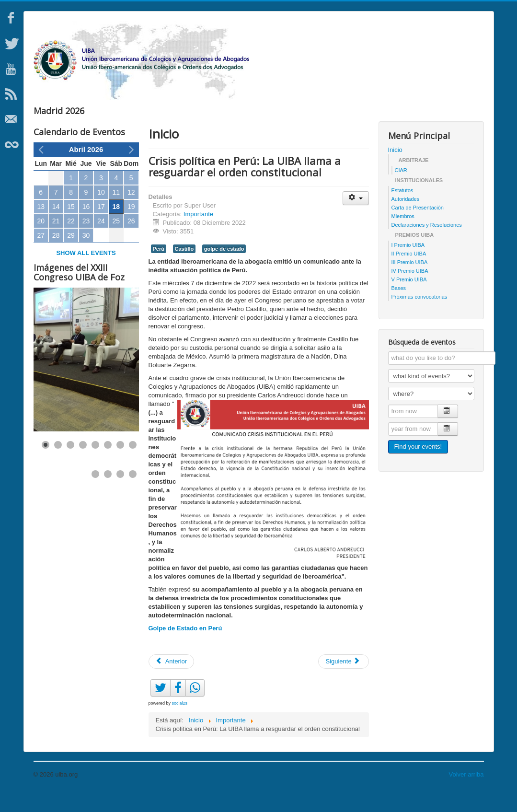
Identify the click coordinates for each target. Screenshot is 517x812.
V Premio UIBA (409, 299)
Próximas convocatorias (419, 316)
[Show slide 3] (70, 464)
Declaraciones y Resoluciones (427, 244)
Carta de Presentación (418, 227)
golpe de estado (224, 268)
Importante (198, 233)
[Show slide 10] (108, 493)
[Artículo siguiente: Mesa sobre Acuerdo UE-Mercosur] (343, 681)
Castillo (184, 268)
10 (101, 211)
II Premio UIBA (409, 273)
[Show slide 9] (95, 493)
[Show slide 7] (120, 464)
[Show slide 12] (133, 493)
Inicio (395, 169)
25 (116, 240)
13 (41, 226)
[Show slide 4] (83, 464)
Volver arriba (466, 794)
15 (71, 226)
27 (41, 255)
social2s (180, 722)
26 (131, 240)
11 (116, 211)
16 (86, 226)
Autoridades (406, 218)
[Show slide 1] (46, 464)
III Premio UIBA (410, 281)
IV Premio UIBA (410, 290)
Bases (399, 307)
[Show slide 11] (120, 493)
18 (116, 226)
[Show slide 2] (58, 464)
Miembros (403, 235)
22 (71, 240)
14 (56, 226)
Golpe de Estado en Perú (185, 647)
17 (101, 226)
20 (41, 240)
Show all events (86, 272)
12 (131, 211)
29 (71, 255)
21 (56, 240)
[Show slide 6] (108, 464)
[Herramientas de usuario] (356, 217)
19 (131, 226)
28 (56, 255)
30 (86, 255)
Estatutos (402, 209)
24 (101, 240)
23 (86, 240)
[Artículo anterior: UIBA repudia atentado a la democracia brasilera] (172, 681)
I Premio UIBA (408, 264)
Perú (159, 268)
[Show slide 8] (133, 464)
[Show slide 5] (95, 464)
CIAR (401, 189)
